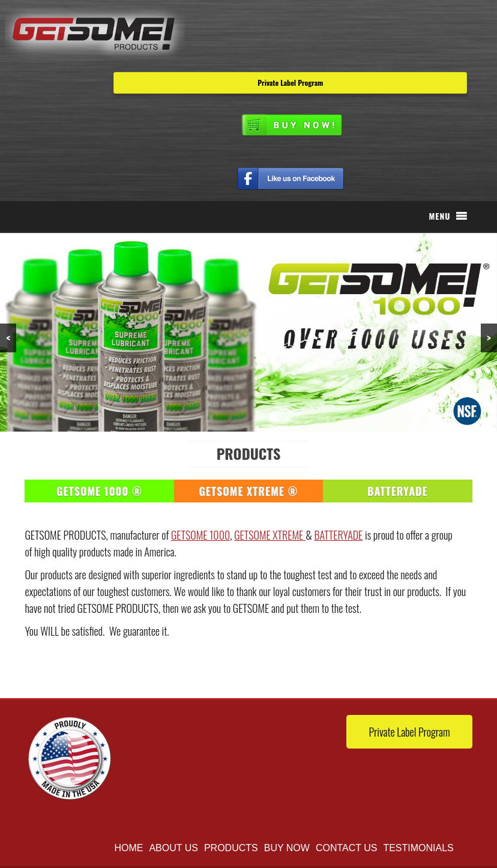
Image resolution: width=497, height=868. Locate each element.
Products (231, 848)
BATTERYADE (338, 535)
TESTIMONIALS (418, 848)
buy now (287, 848)
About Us (173, 848)
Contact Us (347, 848)
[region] (248, 332)
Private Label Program (290, 83)
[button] (439, 216)
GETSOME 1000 (200, 535)
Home (128, 848)
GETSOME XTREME (270, 535)
